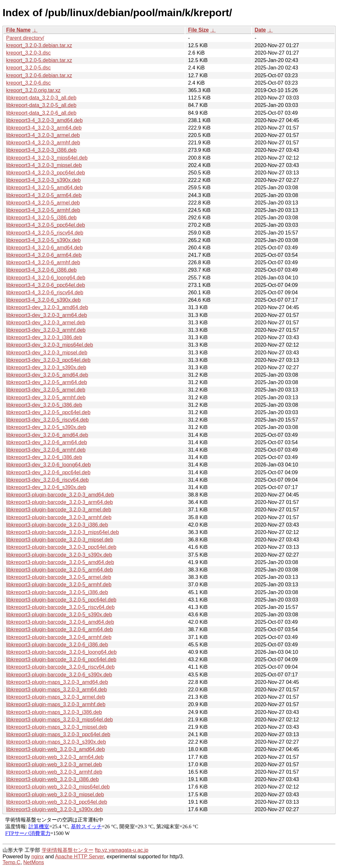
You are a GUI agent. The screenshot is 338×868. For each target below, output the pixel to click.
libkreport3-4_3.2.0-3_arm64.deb (44, 128)
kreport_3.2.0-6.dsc (28, 83)
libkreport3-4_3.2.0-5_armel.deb (43, 203)
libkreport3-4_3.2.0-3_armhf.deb (43, 143)
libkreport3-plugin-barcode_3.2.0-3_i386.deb (57, 525)
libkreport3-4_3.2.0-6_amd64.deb (44, 248)
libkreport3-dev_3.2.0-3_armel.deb (46, 323)
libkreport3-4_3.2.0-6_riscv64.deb (45, 293)
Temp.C (11, 862)
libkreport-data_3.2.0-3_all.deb (41, 98)
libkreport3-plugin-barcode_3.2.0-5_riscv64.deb (60, 607)
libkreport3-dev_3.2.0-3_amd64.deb (47, 307)
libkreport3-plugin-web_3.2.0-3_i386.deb (52, 779)
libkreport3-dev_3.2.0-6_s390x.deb (46, 487)
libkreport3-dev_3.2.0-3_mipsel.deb (47, 353)
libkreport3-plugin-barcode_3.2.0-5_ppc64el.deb (61, 600)
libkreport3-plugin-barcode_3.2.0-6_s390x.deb (59, 675)
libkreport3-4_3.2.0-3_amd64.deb (44, 120)
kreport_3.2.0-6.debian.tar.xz (39, 75)
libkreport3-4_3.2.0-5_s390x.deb (43, 240)
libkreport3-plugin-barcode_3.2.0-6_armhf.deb (59, 637)
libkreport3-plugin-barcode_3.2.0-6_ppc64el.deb (61, 659)
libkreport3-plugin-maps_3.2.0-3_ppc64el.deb (58, 734)
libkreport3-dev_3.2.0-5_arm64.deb (47, 382)
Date (260, 30)
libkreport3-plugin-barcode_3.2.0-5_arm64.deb (60, 570)
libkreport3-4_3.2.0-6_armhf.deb (43, 262)
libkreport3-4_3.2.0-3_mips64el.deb (47, 158)
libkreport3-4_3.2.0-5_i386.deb (41, 218)
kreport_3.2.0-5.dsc (28, 68)
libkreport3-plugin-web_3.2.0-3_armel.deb (54, 764)
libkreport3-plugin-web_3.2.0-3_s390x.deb (55, 809)
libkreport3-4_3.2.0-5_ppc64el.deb (46, 225)
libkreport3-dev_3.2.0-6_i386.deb (44, 457)
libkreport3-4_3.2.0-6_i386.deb (41, 270)
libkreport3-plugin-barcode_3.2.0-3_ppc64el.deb (61, 547)
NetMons (34, 862)
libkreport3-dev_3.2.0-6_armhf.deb (46, 450)
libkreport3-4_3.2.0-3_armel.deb (43, 135)
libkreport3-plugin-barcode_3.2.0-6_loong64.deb (61, 652)
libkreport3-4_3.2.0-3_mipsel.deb (44, 165)
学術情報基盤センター (68, 850)
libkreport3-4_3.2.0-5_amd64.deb (44, 188)
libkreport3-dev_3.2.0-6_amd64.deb (47, 435)
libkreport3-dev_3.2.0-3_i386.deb (44, 337)
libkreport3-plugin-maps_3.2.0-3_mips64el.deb (60, 720)
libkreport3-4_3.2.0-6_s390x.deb (43, 300)
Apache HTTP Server (79, 857)
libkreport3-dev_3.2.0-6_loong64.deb (49, 465)
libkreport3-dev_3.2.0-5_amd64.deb (47, 375)
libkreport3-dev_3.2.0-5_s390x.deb (46, 427)
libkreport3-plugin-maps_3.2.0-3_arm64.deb (56, 690)
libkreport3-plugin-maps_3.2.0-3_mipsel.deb (57, 727)
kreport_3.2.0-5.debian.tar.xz (39, 60)
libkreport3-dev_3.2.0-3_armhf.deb (46, 330)
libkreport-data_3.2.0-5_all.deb (41, 105)
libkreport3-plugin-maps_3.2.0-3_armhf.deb (56, 704)
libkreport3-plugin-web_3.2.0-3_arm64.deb (55, 757)
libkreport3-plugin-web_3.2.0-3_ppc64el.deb (57, 802)
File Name (18, 30)
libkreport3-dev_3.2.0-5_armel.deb (46, 390)
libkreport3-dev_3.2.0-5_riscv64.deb (47, 420)
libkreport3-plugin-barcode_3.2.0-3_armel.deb (59, 510)
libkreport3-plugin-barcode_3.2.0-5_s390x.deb (59, 615)
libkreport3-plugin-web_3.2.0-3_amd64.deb (55, 749)
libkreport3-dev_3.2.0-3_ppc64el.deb (48, 360)
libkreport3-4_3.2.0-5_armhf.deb (43, 210)
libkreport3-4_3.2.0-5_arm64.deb (44, 195)
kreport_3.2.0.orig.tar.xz (33, 90)
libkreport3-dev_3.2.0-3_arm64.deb (47, 315)
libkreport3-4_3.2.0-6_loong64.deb (46, 278)
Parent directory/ (25, 38)
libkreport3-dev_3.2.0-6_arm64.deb (47, 442)
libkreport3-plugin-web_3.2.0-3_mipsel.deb (55, 795)
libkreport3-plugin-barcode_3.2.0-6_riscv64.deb (60, 667)
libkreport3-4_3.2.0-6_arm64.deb (44, 255)
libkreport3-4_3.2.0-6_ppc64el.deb (46, 285)
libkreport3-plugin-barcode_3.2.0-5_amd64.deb (60, 562)
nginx (38, 857)
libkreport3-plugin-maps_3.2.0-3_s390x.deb (56, 742)
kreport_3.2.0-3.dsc (28, 53)
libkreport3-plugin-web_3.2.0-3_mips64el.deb (58, 787)
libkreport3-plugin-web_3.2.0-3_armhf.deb (54, 772)
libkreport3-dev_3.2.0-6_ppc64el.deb (48, 472)
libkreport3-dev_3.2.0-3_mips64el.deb (50, 345)
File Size (198, 30)
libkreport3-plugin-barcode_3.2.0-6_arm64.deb (60, 629)
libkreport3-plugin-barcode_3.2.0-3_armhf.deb (59, 517)
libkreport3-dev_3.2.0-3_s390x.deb (46, 367)
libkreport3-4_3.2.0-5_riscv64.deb (45, 233)
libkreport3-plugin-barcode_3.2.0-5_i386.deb (57, 592)
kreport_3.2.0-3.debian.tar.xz (39, 45)
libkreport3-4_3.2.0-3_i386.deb (41, 150)
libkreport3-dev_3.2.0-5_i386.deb (44, 405)
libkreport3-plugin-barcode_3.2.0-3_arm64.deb (60, 502)
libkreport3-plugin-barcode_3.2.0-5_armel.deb (59, 577)
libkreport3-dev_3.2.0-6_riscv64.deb (47, 480)
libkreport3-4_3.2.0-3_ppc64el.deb (46, 173)
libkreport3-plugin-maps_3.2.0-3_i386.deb (54, 712)
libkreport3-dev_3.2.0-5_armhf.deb (46, 397)
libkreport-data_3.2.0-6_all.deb (41, 113)
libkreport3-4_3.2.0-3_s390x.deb (43, 180)
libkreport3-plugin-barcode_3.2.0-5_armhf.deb (59, 585)
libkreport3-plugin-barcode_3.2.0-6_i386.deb (57, 645)
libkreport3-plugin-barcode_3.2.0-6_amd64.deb (60, 622)
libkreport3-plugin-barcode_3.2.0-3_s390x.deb (59, 555)
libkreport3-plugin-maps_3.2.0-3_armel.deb (56, 697)
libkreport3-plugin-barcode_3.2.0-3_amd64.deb (60, 495)
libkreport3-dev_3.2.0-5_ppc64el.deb (48, 412)
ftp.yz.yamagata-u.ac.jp (121, 850)
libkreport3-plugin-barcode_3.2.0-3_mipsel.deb (60, 540)
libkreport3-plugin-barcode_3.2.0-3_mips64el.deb (63, 532)
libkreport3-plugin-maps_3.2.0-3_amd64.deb (57, 682)
